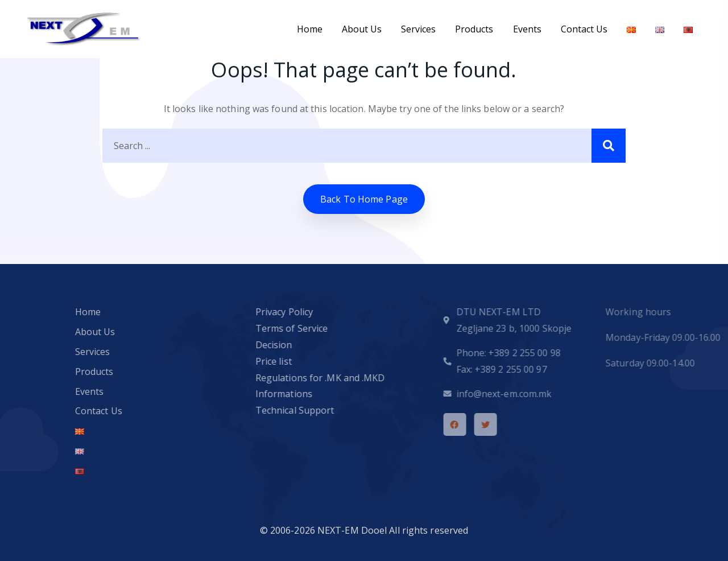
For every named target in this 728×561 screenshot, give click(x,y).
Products (474, 29)
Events (527, 29)
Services (418, 29)
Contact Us (584, 29)
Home (310, 29)
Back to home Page (364, 199)
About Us (362, 29)
